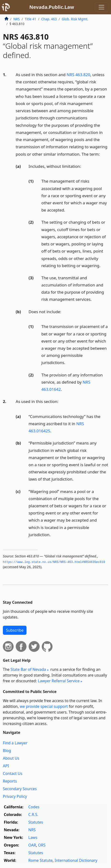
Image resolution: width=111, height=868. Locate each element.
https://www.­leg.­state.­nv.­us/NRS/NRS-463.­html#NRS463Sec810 (54, 562)
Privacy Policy (15, 796)
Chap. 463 (49, 19)
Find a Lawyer (15, 743)
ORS (42, 845)
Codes (34, 807)
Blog (7, 751)
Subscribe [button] (15, 630)
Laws (33, 837)
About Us (11, 758)
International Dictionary (76, 860)
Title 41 (31, 19)
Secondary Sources (20, 789)
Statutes (36, 822)
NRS (17, 19)
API (6, 766)
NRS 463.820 (78, 75)
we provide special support (44, 706)
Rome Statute (41, 860)
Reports (10, 781)
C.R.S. (33, 815)
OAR (32, 845)
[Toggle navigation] (101, 7)
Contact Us (13, 773)
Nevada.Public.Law (52, 7)
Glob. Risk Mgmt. (75, 19)
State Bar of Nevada (28, 669)
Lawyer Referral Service (59, 681)
